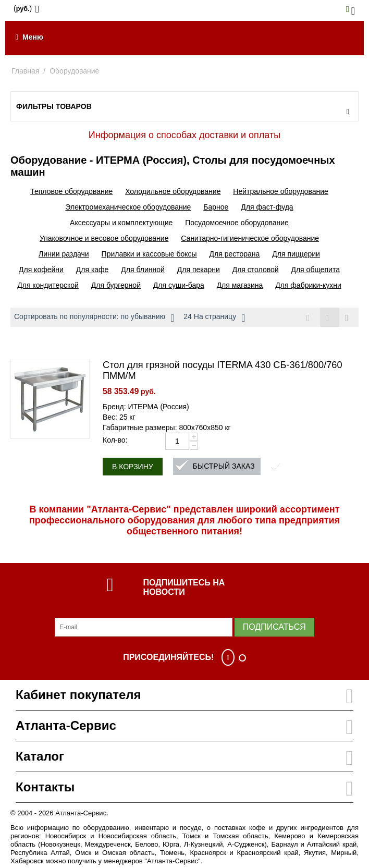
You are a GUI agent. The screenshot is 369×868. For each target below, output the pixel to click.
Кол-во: (115, 440)
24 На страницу (214, 318)
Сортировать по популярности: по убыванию (94, 318)
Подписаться (274, 627)
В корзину (133, 467)
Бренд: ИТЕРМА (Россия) (146, 407)
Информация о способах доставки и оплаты (185, 135)
